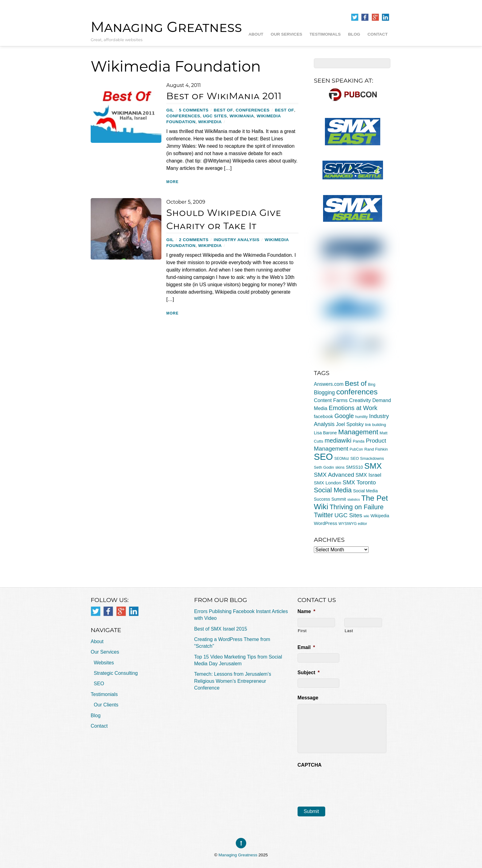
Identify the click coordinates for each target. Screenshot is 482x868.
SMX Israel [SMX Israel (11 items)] (369, 475)
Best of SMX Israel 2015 (221, 629)
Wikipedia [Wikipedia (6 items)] (380, 516)
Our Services (286, 34)
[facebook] (365, 17)
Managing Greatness (238, 855)
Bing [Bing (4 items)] (372, 385)
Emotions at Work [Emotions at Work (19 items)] (353, 408)
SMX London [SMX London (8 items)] (328, 483)
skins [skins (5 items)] (340, 467)
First (302, 631)
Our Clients (106, 705)
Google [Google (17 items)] (344, 416)
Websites (104, 663)
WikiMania (242, 116)
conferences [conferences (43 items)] (357, 392)
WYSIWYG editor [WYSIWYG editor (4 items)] (353, 524)
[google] (375, 17)
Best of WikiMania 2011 (224, 96)
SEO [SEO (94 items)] (323, 457)
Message (308, 698)
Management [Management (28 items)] (358, 432)
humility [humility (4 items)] (362, 417)
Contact (378, 34)
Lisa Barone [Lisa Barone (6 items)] (325, 433)
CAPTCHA (310, 765)
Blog (354, 34)
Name (306, 611)
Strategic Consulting (116, 673)
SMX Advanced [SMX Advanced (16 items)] (334, 475)
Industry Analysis (237, 240)
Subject (309, 673)
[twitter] (355, 17)
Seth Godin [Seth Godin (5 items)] (324, 467)
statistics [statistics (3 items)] (354, 499)
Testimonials (325, 34)
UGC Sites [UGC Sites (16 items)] (348, 515)
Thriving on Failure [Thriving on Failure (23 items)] (357, 507)
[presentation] (344, 783)
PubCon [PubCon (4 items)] (356, 449)
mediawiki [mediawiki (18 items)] (338, 440)
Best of (223, 110)
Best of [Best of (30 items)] (356, 383)
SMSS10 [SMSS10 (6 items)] (354, 467)
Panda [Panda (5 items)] (359, 441)
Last (349, 631)
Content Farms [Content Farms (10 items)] (331, 400)
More (172, 182)
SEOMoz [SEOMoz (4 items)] (342, 459)
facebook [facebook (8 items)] (323, 416)
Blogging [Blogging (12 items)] (324, 393)
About (256, 34)
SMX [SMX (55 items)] (373, 466)
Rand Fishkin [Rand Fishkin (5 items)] (376, 449)
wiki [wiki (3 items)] (366, 516)
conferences (253, 110)
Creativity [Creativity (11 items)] (360, 400)
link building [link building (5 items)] (375, 425)
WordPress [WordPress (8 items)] (326, 523)
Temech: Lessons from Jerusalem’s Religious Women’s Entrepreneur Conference (232, 681)
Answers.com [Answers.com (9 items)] (329, 384)
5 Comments (194, 110)
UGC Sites (215, 116)
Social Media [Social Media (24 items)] (333, 490)
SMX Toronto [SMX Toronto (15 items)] (359, 482)
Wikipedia (210, 122)
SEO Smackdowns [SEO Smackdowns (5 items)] (367, 458)
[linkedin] (385, 17)
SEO (99, 684)
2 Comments (194, 240)
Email (306, 647)
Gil (170, 110)
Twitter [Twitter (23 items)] (323, 515)
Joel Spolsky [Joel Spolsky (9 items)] (350, 424)
